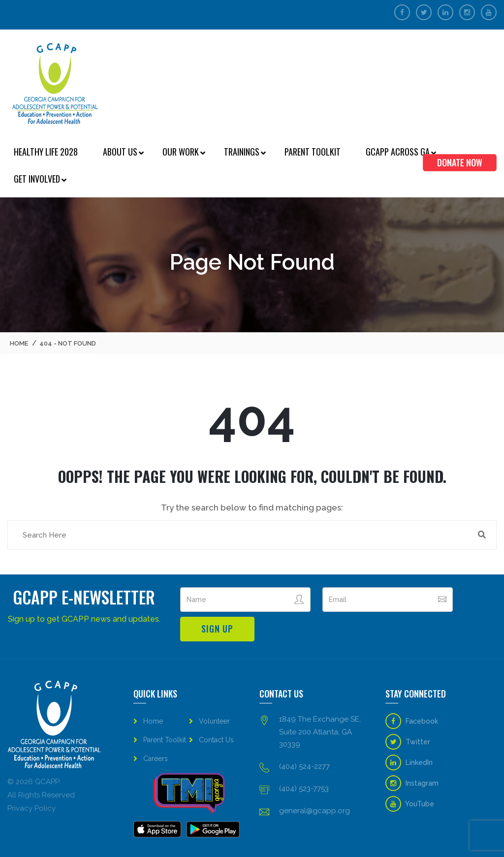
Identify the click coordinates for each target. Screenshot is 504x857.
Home (19, 343)
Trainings (242, 152)
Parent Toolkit (313, 152)
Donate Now (460, 162)
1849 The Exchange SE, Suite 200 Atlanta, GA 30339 (320, 731)
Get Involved (37, 179)
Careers (156, 759)
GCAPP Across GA (398, 152)
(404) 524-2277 (304, 766)
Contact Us (216, 740)
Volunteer (214, 721)
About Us (120, 152)
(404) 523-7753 (304, 789)
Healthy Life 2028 (46, 152)
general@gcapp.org (315, 811)
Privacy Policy (31, 808)
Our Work (181, 152)
